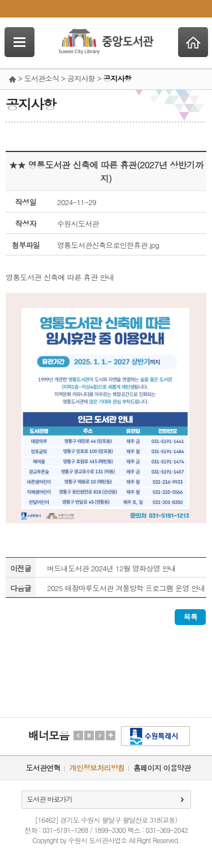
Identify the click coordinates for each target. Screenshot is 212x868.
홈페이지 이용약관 (162, 768)
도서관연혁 (43, 768)
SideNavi (20, 42)
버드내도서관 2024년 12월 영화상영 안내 (111, 568)
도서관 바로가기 (50, 799)
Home (193, 42)
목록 (190, 617)
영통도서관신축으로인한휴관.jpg (108, 245)
